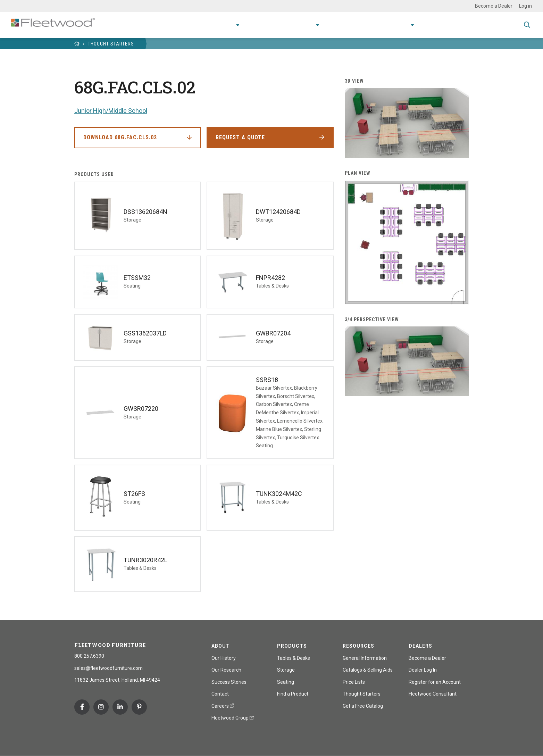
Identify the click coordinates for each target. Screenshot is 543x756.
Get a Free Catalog (363, 706)
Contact (429, 25)
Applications (250, 25)
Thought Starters (111, 44)
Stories (368, 25)
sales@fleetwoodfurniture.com (108, 668)
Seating (286, 682)
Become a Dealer (494, 6)
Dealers (420, 646)
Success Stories (229, 682)
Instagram (101, 707)
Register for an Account (435, 682)
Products (206, 25)
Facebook (82, 707)
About (396, 25)
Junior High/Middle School (111, 111)
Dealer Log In (423, 670)
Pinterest (139, 707)
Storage (286, 670)
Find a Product (293, 694)
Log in (525, 6)
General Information (365, 658)
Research (290, 25)
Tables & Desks (294, 658)
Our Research (226, 670)
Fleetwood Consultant (433, 694)
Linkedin (120, 707)
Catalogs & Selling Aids (368, 670)
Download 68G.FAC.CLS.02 (120, 137)
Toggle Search (527, 25)
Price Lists (354, 682)
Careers (223, 706)
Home (77, 44)
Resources (333, 25)
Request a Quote (240, 137)
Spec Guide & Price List (482, 25)
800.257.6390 (89, 656)
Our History (224, 658)
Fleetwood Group (233, 718)
